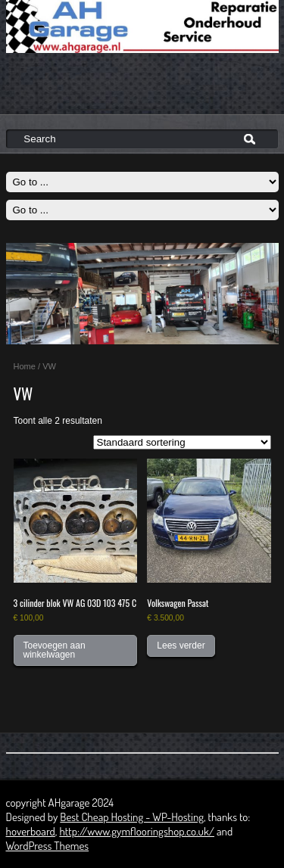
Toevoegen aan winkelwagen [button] (55, 650)
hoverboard (31, 831)
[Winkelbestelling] (182, 442)
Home (25, 366)
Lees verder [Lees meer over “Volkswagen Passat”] (181, 646)
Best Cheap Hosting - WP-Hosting (132, 817)
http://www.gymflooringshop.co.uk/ (137, 831)
